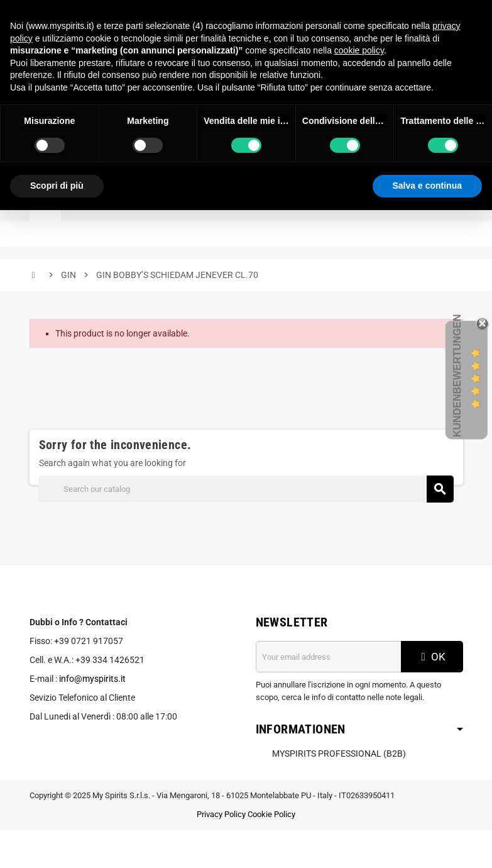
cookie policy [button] (359, 50)
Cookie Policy (271, 814)
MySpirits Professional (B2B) (339, 754)
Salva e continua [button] (427, 186)
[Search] (246, 489)
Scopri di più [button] (57, 186)
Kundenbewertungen (457, 376)
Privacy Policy (221, 814)
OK (432, 657)
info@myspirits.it (92, 679)
